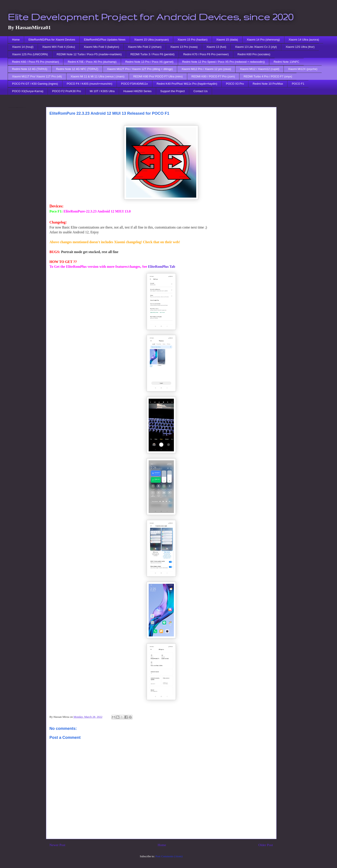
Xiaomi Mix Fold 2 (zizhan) (145, 47)
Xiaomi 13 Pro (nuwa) (184, 47)
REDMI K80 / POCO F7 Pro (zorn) (213, 76)
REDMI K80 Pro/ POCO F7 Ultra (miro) (158, 76)
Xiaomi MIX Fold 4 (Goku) (59, 47)
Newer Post (57, 845)
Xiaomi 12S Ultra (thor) (300, 47)
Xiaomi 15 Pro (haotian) (193, 40)
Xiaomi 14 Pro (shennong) (263, 40)
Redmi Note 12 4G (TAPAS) (30, 69)
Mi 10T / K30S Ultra (102, 91)
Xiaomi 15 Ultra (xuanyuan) (152, 40)
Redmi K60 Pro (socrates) (254, 54)
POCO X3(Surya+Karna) (28, 91)
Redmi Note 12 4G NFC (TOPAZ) (77, 69)
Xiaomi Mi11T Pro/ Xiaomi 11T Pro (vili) (37, 76)
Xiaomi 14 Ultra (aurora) (304, 40)
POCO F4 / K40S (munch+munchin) (89, 84)
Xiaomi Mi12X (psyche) (303, 69)
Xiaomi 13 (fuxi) (216, 47)
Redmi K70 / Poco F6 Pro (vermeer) (206, 54)
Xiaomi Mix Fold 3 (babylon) (101, 47)
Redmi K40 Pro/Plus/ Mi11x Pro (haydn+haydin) (187, 84)
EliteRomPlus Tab (162, 267)
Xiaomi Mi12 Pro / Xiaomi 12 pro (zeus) (206, 69)
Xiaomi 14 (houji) (23, 47)
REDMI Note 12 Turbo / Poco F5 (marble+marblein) (89, 54)
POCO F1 (298, 84)
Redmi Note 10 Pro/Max (268, 84)
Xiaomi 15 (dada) (227, 40)
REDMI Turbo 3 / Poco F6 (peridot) (152, 54)
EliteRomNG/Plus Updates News (105, 40)
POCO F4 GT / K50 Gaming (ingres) (35, 84)
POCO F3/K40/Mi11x (134, 84)
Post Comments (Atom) (169, 856)
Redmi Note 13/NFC (286, 62)
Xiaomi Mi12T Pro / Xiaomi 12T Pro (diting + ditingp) (140, 69)
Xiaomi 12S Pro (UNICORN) (30, 54)
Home (16, 40)
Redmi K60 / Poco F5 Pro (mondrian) (36, 62)
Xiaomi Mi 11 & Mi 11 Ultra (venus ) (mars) (98, 76)
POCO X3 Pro (235, 84)
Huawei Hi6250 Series (137, 91)
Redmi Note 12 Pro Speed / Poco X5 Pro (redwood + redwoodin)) (224, 62)
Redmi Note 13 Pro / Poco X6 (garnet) (149, 62)
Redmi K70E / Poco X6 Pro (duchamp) (92, 62)
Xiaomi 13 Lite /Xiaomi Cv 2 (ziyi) (256, 47)
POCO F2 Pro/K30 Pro (67, 91)
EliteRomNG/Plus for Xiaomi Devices (52, 40)
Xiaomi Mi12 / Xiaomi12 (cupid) (260, 69)
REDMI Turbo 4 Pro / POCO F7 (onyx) (268, 76)
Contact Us (200, 91)
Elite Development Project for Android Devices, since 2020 (151, 17)
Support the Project (172, 91)
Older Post (266, 845)
